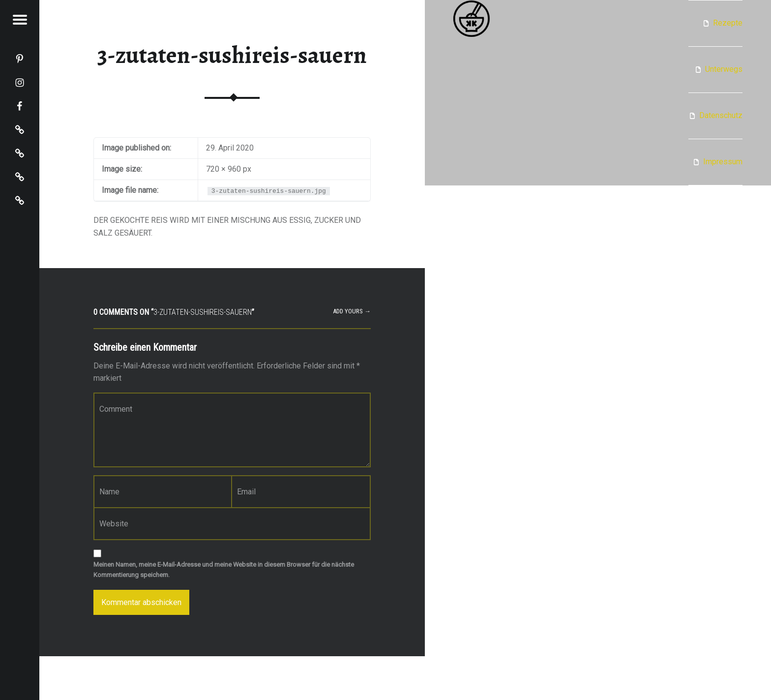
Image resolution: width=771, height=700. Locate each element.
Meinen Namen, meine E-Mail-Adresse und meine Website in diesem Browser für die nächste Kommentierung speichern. (224, 570)
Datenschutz (721, 115)
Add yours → (352, 311)
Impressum (723, 162)
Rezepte (728, 23)
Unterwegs (724, 69)
